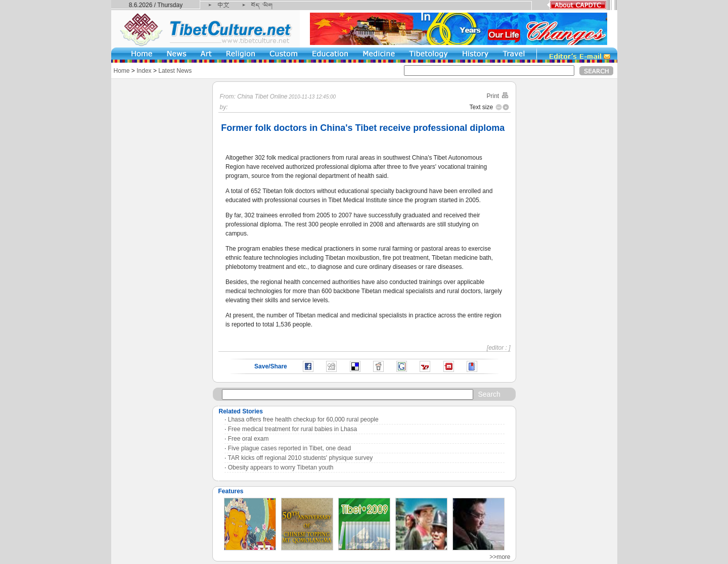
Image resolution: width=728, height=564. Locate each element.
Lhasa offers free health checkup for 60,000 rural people (303, 419)
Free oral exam (248, 439)
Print (497, 96)
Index (144, 71)
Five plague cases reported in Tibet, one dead (290, 448)
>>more (500, 557)
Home (122, 71)
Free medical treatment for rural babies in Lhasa (292, 429)
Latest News (175, 71)
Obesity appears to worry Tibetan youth (281, 467)
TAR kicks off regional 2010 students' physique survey (301, 458)
